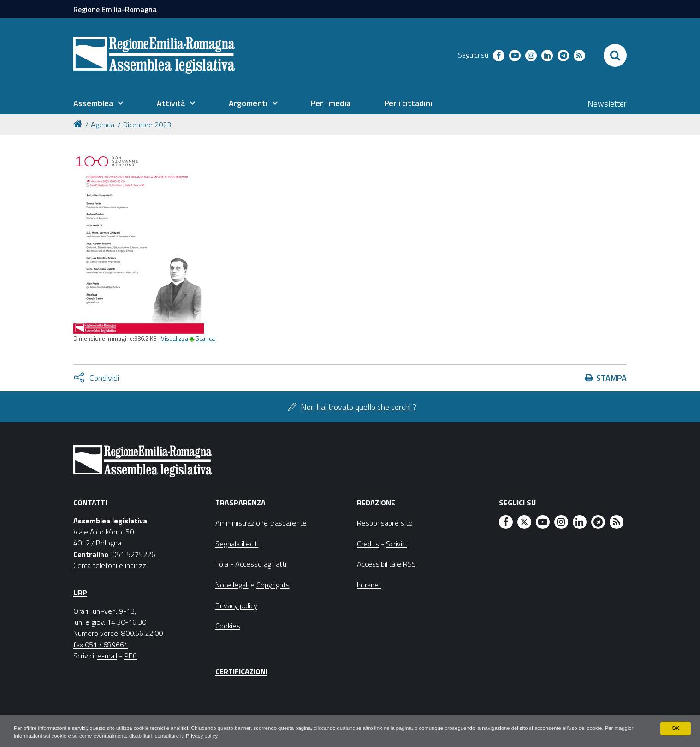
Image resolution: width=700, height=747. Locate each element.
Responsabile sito (385, 523)
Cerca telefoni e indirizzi (110, 565)
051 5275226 (134, 554)
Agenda (103, 125)
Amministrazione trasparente (261, 523)
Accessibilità (376, 564)
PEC (131, 656)
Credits (368, 544)
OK (675, 728)
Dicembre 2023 (147, 125)
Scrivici (396, 544)
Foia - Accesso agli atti (251, 564)
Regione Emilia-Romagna (115, 9)
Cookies (228, 626)
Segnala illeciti (237, 544)
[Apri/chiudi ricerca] (615, 55)
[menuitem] (98, 103)
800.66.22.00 (142, 633)
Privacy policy (265, 736)
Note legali (232, 585)
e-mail (107, 656)
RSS (409, 564)
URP (80, 593)
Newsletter (607, 104)
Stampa (611, 378)
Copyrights (273, 585)
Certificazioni (241, 671)
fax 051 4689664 (101, 645)
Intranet (369, 585)
